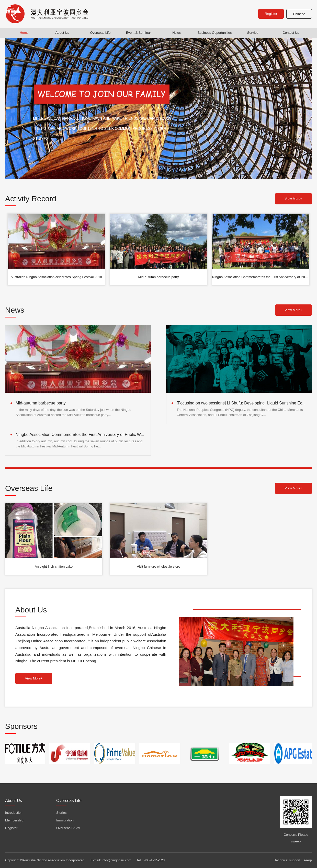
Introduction (14, 813)
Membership (14, 820)
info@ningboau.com (117, 860)
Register (271, 14)
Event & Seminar (139, 33)
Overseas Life (100, 33)
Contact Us (291, 33)
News (177, 33)
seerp (308, 860)
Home (24, 33)
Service (253, 33)
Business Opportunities (215, 33)
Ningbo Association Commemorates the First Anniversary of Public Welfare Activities (92, 435)
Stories (61, 813)
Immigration (65, 820)
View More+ (294, 199)
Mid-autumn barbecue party (41, 403)
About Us (62, 33)
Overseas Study (68, 828)
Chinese (299, 14)
